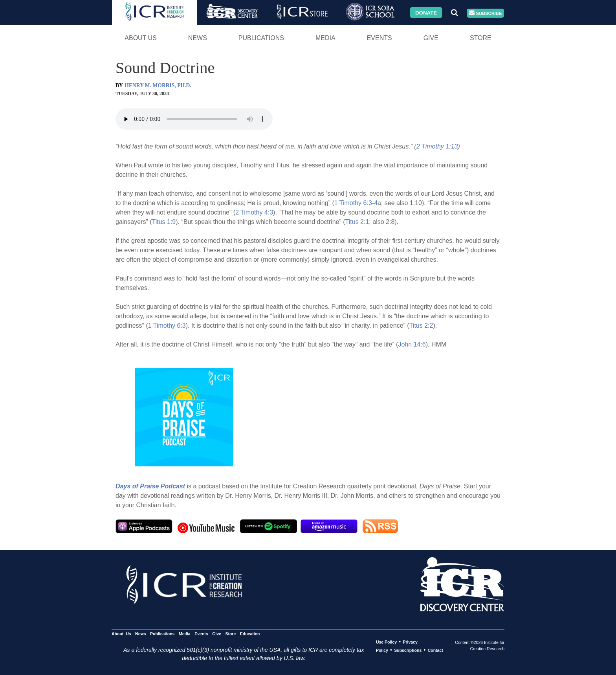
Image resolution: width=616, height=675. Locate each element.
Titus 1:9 (164, 222)
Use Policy (386, 642)
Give (431, 38)
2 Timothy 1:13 (437, 146)
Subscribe (485, 13)
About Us (141, 38)
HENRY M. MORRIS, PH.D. (158, 85)
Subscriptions (408, 650)
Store (481, 38)
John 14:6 (412, 344)
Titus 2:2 (421, 326)
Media (325, 38)
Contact (435, 650)
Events (379, 38)
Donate (426, 12)
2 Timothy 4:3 (254, 212)
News (198, 38)
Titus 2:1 (357, 222)
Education (250, 634)
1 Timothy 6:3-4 (356, 203)
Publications (261, 38)
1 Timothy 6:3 (167, 326)
